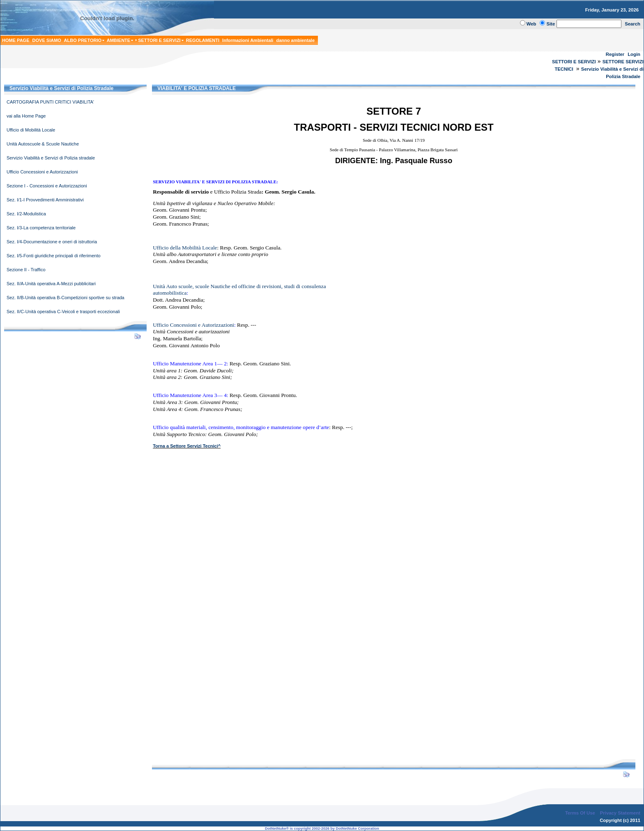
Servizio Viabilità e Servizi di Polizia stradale (51, 158)
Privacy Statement (620, 813)
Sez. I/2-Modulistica (26, 214)
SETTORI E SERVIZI (574, 62)
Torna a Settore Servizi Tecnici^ (187, 446)
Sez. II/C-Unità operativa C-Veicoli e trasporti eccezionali (63, 312)
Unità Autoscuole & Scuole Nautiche (43, 144)
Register (615, 54)
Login (634, 54)
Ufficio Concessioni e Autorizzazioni (42, 172)
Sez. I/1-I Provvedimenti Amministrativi (45, 200)
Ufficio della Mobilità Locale (185, 248)
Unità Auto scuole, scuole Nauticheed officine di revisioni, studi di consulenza (239, 286)
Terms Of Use (580, 813)
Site (551, 24)
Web (531, 24)
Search (632, 24)
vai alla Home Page (26, 116)
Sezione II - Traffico (26, 270)
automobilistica (170, 293)
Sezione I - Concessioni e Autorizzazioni (47, 186)
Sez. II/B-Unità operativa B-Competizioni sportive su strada (66, 298)
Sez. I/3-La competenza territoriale (41, 228)
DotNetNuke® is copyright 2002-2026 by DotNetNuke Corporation (322, 829)
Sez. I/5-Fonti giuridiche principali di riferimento (54, 256)
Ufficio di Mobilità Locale (31, 130)
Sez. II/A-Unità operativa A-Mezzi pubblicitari (51, 284)
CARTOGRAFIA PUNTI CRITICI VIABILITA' (50, 102)
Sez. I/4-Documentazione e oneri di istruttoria (52, 242)
